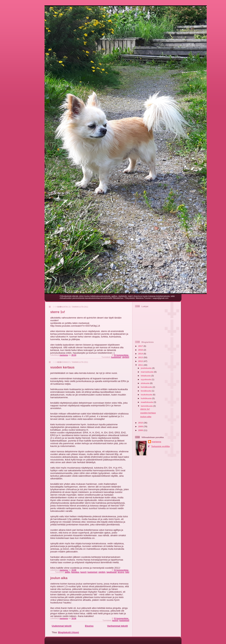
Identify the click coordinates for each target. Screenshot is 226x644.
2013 (141, 357)
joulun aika (59, 578)
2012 (141, 361)
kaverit (83, 572)
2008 (141, 430)
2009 (141, 426)
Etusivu (89, 626)
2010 (141, 423)
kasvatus (75, 572)
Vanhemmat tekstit (117, 626)
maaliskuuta (147, 402)
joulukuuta (146, 368)
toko (127, 572)
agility (68, 572)
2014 (141, 354)
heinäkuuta (147, 387)
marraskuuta (147, 372)
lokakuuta (146, 376)
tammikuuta (147, 406)
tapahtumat (112, 572)
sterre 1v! (58, 312)
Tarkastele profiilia (160, 446)
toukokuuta (147, 394)
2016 (141, 350)
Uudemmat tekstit (62, 626)
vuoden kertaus (62, 367)
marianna (156, 442)
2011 (141, 365)
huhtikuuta (146, 398)
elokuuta (145, 383)
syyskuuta (146, 379)
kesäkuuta (146, 391)
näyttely (126, 357)
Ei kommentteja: (122, 355)
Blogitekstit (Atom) (68, 632)
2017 (141, 346)
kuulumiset (116, 357)
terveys (121, 572)
